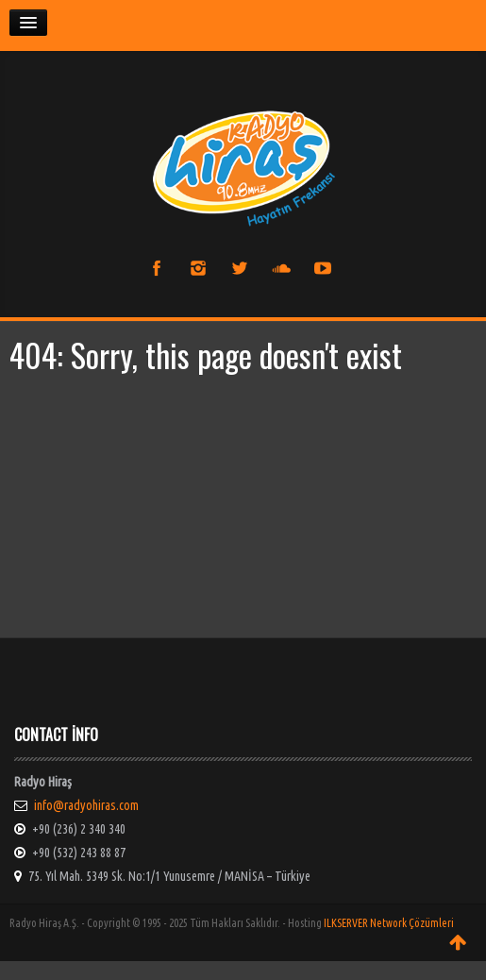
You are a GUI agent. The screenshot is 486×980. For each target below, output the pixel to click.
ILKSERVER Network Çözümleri (389, 923)
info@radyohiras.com (86, 805)
